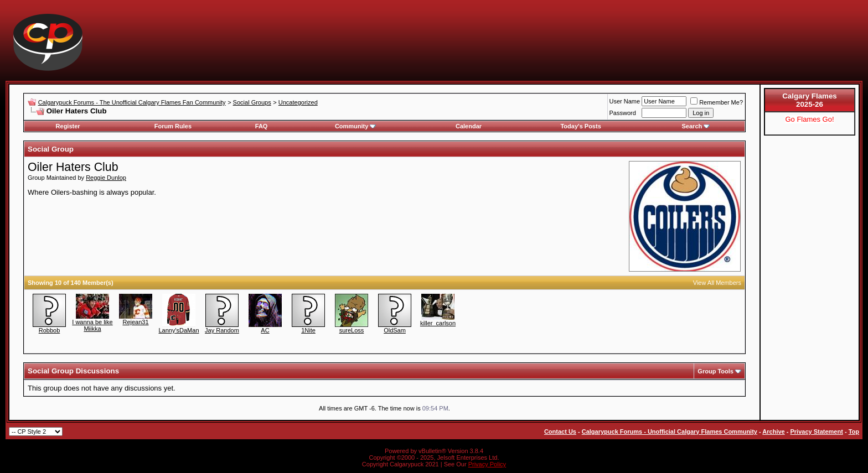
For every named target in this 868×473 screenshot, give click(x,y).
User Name (625, 101)
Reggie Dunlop (106, 178)
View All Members (717, 283)
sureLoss (352, 330)
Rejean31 (135, 322)
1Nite (308, 330)
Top (854, 432)
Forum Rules (173, 126)
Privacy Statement (816, 432)
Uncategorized (298, 102)
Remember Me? (717, 102)
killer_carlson (438, 323)
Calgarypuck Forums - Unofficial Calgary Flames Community (670, 432)
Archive (773, 432)
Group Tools (715, 371)
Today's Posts (580, 126)
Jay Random (222, 330)
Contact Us (560, 432)
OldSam (395, 330)
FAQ (262, 126)
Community (356, 126)
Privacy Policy (487, 464)
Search (696, 126)
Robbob (50, 330)
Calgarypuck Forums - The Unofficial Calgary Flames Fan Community (132, 102)
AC (265, 330)
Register (68, 126)
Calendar (469, 126)
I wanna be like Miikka (92, 325)
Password (623, 113)
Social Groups (252, 102)
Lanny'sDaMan (179, 330)
